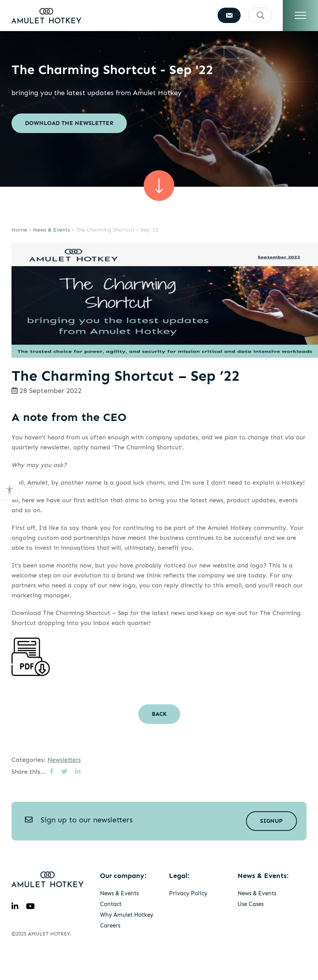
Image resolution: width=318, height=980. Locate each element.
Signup (271, 821)
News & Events (52, 230)
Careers (110, 926)
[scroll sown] (159, 186)
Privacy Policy (188, 893)
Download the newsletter (69, 123)
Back (159, 714)
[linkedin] (15, 906)
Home (19, 230)
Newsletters (64, 760)
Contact (111, 904)
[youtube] (30, 906)
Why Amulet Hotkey (127, 915)
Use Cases (251, 904)
